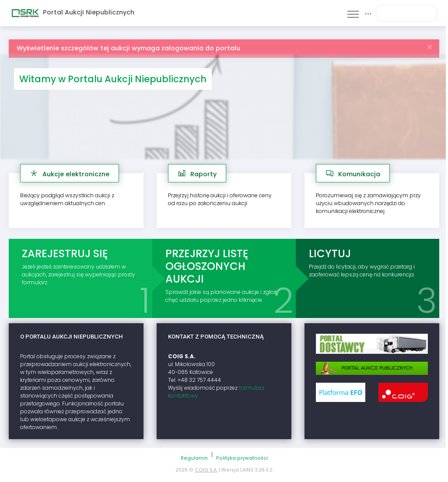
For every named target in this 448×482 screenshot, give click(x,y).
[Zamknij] (430, 45)
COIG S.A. (206, 470)
